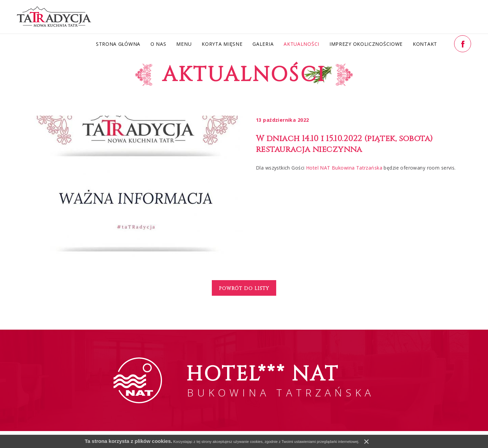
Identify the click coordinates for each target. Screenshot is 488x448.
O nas (158, 44)
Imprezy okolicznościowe (366, 44)
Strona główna (118, 44)
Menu (184, 44)
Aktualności (301, 44)
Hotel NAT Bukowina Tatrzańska (344, 168)
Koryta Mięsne (222, 44)
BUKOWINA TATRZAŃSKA (280, 380)
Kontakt (425, 44)
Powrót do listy (244, 288)
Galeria (263, 44)
